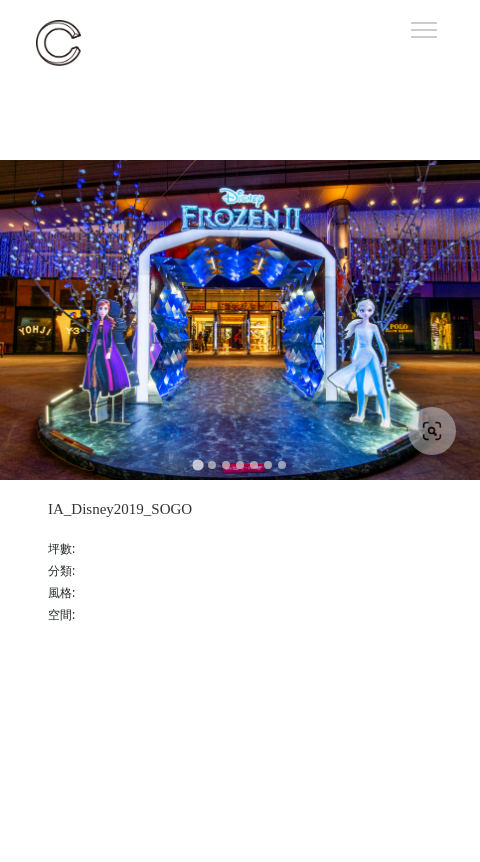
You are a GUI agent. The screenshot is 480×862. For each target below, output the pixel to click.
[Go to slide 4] (240, 465)
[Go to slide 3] (226, 465)
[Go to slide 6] (268, 465)
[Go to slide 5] (254, 465)
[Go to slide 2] (212, 465)
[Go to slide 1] (197, 465)
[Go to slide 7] (282, 465)
